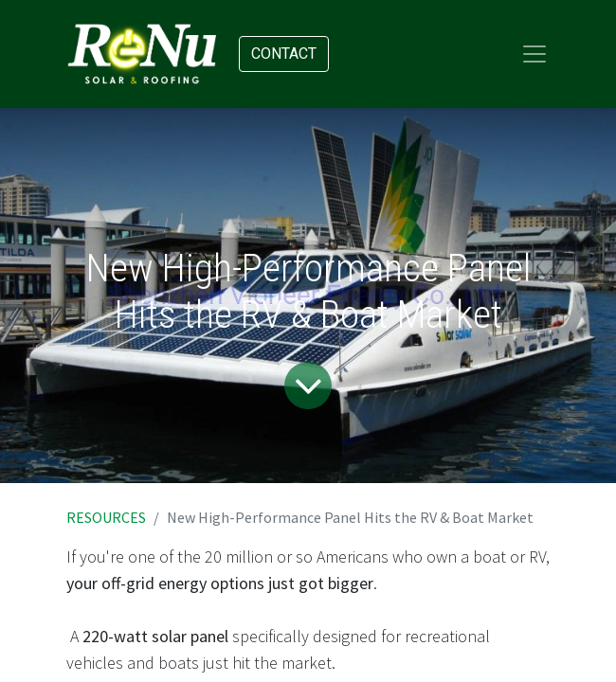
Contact (284, 54)
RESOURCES (106, 517)
